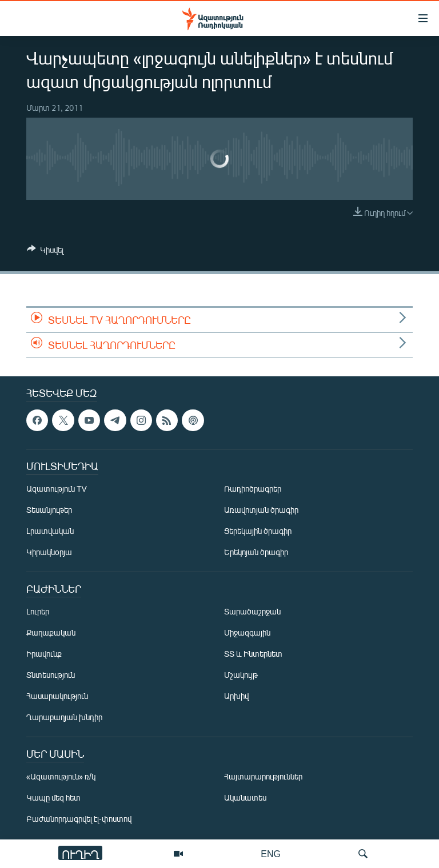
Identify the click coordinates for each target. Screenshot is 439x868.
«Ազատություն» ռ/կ (61, 776)
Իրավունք (44, 654)
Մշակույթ (241, 675)
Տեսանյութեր (49, 510)
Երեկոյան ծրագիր (256, 552)
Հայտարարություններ (263, 776)
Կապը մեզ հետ (53, 797)
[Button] (45, 252)
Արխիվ (236, 696)
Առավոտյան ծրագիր (261, 510)
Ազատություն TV (57, 489)
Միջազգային (247, 632)
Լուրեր (38, 611)
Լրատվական (50, 531)
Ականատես (245, 797)
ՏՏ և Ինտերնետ (253, 654)
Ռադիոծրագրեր (253, 489)
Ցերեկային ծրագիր (258, 531)
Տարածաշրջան (252, 611)
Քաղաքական (51, 632)
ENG (271, 853)
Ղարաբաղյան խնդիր (64, 717)
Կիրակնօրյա (49, 552)
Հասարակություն (57, 696)
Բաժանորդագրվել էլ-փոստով (79, 819)
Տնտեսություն (51, 675)
